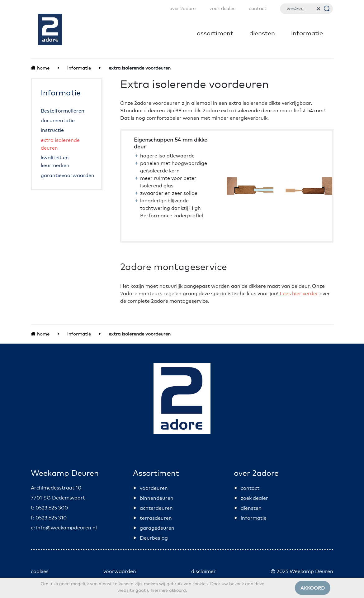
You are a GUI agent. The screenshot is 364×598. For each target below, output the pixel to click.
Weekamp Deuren (65, 473)
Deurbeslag (154, 538)
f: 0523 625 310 (49, 518)
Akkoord (313, 588)
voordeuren (154, 488)
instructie (52, 131)
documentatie (58, 121)
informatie (254, 518)
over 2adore (182, 9)
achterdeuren (156, 508)
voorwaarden (120, 571)
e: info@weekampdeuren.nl (64, 528)
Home (43, 68)
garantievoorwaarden (68, 176)
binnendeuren (157, 498)
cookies (40, 571)
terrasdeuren (156, 518)
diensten (262, 33)
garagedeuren (157, 528)
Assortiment (215, 33)
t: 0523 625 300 (49, 508)
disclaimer (203, 571)
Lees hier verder (299, 294)
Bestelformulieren (63, 111)
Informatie (307, 33)
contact (258, 9)
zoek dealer (222, 9)
